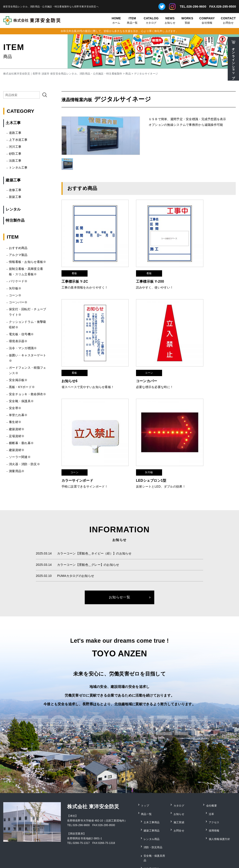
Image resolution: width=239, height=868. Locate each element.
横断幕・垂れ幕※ (21, 443)
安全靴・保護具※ (21, 401)
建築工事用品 (152, 804)
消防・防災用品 (153, 816)
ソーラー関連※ (20, 457)
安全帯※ (15, 408)
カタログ (151, 20)
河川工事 (15, 147)
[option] (101, 136)
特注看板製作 (152, 828)
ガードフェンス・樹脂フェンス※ (27, 370)
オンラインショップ (233, 62)
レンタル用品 (152, 810)
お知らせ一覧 (119, 579)
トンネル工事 (18, 168)
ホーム (116, 20)
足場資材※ (17, 436)
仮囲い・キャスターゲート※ (27, 358)
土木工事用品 (152, 798)
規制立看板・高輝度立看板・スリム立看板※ (26, 271)
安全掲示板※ (18, 380)
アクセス (214, 798)
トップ (145, 786)
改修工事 (15, 190)
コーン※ (15, 295)
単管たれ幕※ (18, 415)
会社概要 (212, 786)
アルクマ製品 (18, 255)
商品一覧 (132, 20)
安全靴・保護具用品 (156, 822)
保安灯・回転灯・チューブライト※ (27, 312)
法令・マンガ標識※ (23, 348)
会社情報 (207, 20)
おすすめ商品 (18, 248)
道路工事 (15, 133)
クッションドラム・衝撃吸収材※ (27, 324)
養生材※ (15, 422)
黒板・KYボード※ (22, 387)
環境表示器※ (18, 341)
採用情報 (214, 804)
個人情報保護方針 (220, 810)
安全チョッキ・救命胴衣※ (27, 394)
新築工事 (15, 197)
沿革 (212, 792)
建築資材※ (17, 429)
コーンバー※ (18, 302)
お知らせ (170, 20)
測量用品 (149, 834)
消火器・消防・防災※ (24, 464)
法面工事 (15, 161)
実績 (187, 20)
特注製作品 (15, 220)
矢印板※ (15, 288)
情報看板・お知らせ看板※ (27, 262)
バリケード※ (18, 281)
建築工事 (13, 180)
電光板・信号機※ (21, 334)
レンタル (13, 209)
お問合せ (228, 20)
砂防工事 (15, 154)
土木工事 (13, 123)
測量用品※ (17, 471)
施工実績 (179, 798)
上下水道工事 (18, 140)
